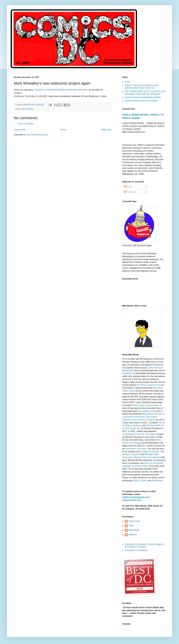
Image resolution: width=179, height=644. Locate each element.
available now (147, 411)
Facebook (127, 373)
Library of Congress (131, 454)
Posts (128, 187)
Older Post (106, 130)
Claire (131, 526)
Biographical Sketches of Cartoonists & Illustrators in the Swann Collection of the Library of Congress (143, 417)
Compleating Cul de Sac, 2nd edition (139, 434)
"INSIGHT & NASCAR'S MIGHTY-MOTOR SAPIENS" (61, 90)
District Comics (140, 481)
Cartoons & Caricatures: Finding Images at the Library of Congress (144, 545)
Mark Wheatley (28, 109)
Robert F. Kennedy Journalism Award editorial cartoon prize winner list (142, 86)
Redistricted (157, 481)
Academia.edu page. (150, 452)
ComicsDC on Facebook (136, 550)
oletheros (132, 535)
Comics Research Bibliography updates (143, 97)
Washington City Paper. (136, 449)
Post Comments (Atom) (37, 135)
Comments (130, 192)
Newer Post (20, 130)
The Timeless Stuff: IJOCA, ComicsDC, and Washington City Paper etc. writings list (145, 92)
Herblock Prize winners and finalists (141, 101)
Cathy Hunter (134, 521)
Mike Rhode (134, 530)
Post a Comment (26, 124)
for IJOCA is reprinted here (149, 385)
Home (63, 130)
